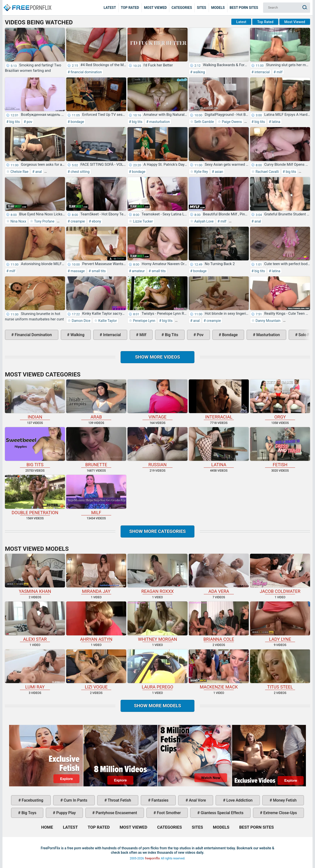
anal (38, 172)
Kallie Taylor (107, 321)
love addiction (239, 800)
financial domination (86, 72)
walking (199, 72)
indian (35, 399)
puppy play (66, 813)
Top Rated (130, 8)
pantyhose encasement (116, 813)
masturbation (159, 122)
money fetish (284, 800)
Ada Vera (219, 574)
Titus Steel (280, 669)
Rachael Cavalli (267, 172)
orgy (280, 399)
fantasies (159, 800)
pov (29, 122)
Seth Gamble (204, 122)
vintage (157, 399)
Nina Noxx (18, 221)
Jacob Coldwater (280, 574)
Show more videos (158, 357)
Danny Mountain (268, 321)
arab (96, 399)
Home (27, 4)
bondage (77, 122)
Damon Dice (81, 321)
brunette (96, 447)
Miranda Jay (96, 574)
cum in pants (75, 800)
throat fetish (119, 800)
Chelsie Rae (19, 172)
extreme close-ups (280, 813)
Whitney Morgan (157, 621)
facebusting (32, 800)
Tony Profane (44, 221)
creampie (77, 221)
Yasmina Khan (35, 574)
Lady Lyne (280, 621)
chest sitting (80, 172)
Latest (110, 8)
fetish (280, 447)
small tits (98, 271)
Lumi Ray (35, 669)
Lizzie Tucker (142, 221)
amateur (138, 271)
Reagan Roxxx (157, 574)
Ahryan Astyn (96, 621)
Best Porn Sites (244, 8)
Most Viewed (155, 8)
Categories (182, 8)
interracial (262, 72)
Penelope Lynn (144, 321)
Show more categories (157, 531)
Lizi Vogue (96, 669)
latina (276, 122)
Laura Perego (157, 669)
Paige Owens (231, 122)
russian (157, 447)
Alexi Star (35, 621)
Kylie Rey (201, 172)
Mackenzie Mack (219, 669)
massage (77, 271)
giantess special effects (221, 813)
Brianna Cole (219, 621)
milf (279, 72)
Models (218, 8)
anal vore (197, 800)
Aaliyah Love (204, 221)
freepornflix (152, 858)
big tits (14, 122)
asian (219, 172)
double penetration (35, 495)
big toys (28, 813)
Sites (202, 8)
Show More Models (157, 706)
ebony (96, 221)
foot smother (168, 813)
